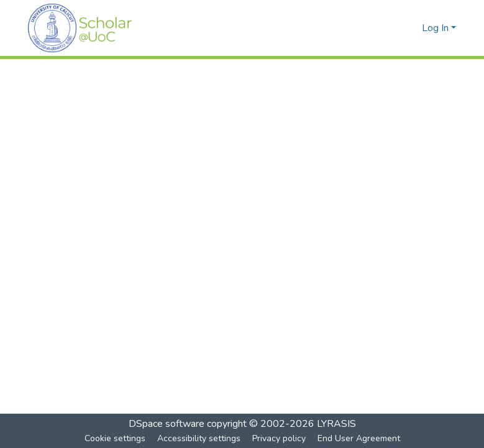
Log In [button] (436, 28)
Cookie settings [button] (115, 438)
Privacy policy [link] (279, 438)
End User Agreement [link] (359, 438)
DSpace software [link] (167, 424)
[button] (80, 28)
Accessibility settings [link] (199, 438)
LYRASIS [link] (336, 424)
